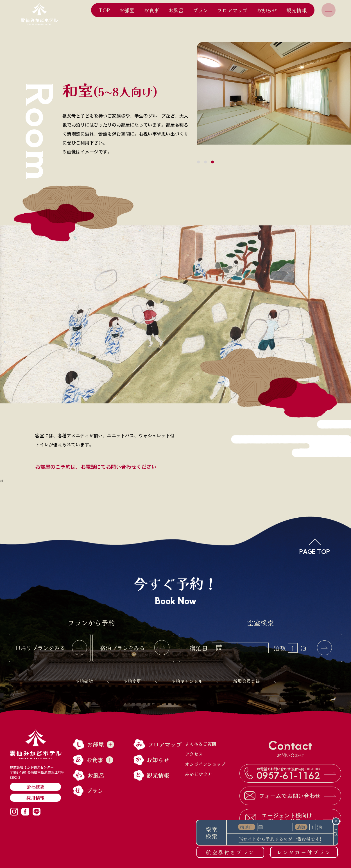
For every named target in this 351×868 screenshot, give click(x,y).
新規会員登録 (254, 681)
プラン (200, 10)
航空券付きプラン (230, 852)
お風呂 (176, 10)
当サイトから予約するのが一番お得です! (272, 839)
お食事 (151, 10)
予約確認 (92, 681)
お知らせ (267, 10)
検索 (328, 832)
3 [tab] (212, 162)
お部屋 (127, 10)
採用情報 (35, 798)
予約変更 (140, 681)
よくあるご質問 (201, 744)
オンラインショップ (205, 764)
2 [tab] (205, 162)
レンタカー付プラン (304, 852)
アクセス (194, 754)
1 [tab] (198, 162)
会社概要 (35, 787)
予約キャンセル (195, 681)
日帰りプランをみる (51, 648)
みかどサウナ (198, 774)
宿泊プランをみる (135, 648)
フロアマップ (232, 10)
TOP (104, 10)
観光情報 (296, 10)
